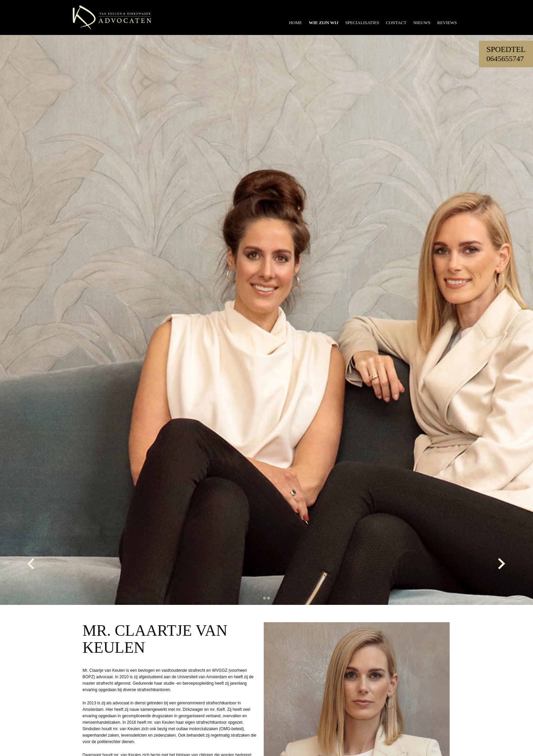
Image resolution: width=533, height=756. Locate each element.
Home (295, 23)
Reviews (447, 23)
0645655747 (505, 59)
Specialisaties (362, 23)
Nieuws (422, 23)
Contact (396, 23)
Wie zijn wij (323, 23)
